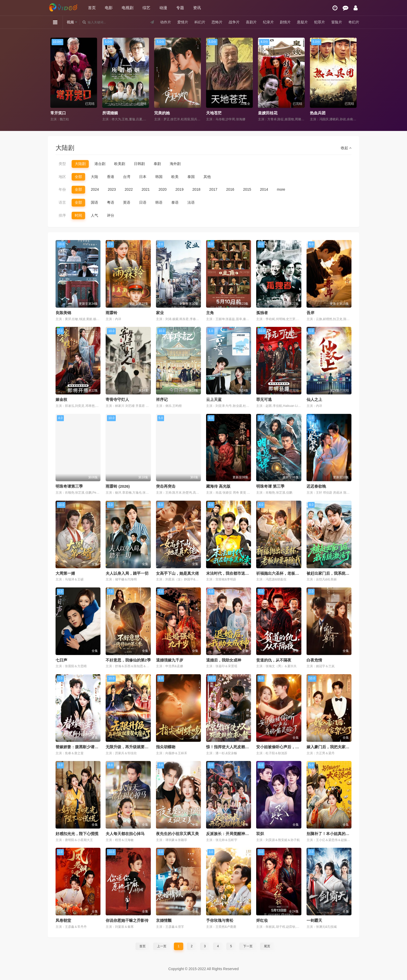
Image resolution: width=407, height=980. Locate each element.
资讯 (197, 8)
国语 (94, 202)
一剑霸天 (314, 920)
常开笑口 (58, 113)
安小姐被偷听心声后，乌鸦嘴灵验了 (287, 747)
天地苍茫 (214, 113)
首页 (92, 8)
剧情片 (285, 22)
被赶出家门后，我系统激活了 (332, 573)
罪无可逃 (264, 399)
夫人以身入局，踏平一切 (127, 573)
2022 (129, 189)
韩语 (159, 202)
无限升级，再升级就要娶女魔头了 (135, 747)
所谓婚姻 (110, 113)
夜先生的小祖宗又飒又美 (177, 834)
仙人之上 (314, 399)
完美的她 (162, 113)
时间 (78, 215)
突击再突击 (166, 486)
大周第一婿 (65, 573)
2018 (196, 189)
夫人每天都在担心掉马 (125, 834)
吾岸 (310, 313)
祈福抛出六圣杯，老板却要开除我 (285, 573)
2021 (145, 189)
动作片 (166, 22)
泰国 (191, 177)
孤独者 (262, 313)
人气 (94, 215)
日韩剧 (139, 164)
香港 (111, 177)
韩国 (159, 177)
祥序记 (162, 399)
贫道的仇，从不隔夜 (274, 660)
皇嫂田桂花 (268, 113)
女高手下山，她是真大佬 (177, 573)
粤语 (111, 202)
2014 (264, 189)
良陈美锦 (63, 313)
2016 (230, 189)
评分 (111, 215)
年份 (62, 189)
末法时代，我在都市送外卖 (229, 573)
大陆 (94, 177)
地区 (62, 177)
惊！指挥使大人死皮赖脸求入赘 (233, 747)
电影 (109, 8)
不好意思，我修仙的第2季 (128, 660)
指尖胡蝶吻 (166, 747)
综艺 (146, 8)
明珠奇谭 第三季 (270, 486)
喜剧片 (251, 22)
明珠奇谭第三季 (69, 486)
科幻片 (200, 22)
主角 (210, 313)
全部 (78, 177)
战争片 (234, 22)
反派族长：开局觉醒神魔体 (229, 834)
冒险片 (337, 22)
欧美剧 (120, 164)
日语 (143, 202)
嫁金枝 (61, 399)
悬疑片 (302, 22)
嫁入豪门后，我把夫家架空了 (332, 747)
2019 (179, 189)
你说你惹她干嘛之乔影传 (127, 920)
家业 (160, 313)
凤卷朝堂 (63, 920)
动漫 (163, 8)
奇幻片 (354, 22)
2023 (112, 189)
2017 (213, 189)
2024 (95, 189)
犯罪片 (320, 22)
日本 (143, 177)
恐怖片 (217, 22)
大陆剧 (80, 164)
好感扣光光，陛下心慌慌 (77, 834)
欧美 (175, 177)
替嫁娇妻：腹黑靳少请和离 (79, 747)
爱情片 (183, 22)
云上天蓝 (214, 399)
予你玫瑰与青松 (220, 920)
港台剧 (100, 164)
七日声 (61, 660)
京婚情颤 (164, 920)
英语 (127, 202)
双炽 (260, 834)
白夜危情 (314, 660)
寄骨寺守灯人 (117, 399)
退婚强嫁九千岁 (170, 660)
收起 (346, 148)
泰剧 (157, 164)
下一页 (248, 946)
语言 (62, 202)
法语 (191, 202)
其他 (207, 177)
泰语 (175, 202)
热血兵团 (318, 113)
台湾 (127, 177)
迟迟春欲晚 (316, 486)
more (281, 189)
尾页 (267, 946)
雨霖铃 (111, 313)
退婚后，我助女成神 (224, 660)
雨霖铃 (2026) (118, 486)
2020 (163, 189)
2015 (247, 189)
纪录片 (268, 22)
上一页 (162, 946)
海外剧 (175, 164)
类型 (62, 164)
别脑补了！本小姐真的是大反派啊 (336, 834)
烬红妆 (262, 920)
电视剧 (128, 8)
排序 (62, 215)
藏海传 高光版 (218, 486)
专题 (180, 8)
